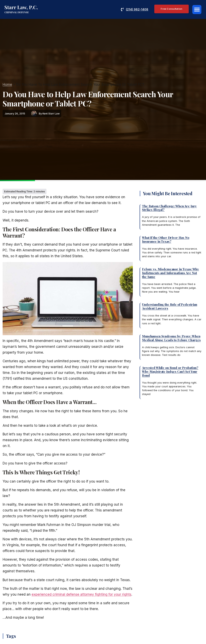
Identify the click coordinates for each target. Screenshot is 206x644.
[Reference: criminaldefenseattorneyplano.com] (21, 9)
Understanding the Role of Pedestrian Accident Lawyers (170, 306)
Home (7, 85)
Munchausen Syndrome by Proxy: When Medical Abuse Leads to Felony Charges (171, 338)
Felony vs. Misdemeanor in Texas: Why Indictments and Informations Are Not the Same (170, 273)
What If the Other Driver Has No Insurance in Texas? (166, 239)
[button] (197, 10)
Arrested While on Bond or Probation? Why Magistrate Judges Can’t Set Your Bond (170, 371)
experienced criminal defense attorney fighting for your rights (81, 594)
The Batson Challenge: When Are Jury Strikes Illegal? (169, 208)
